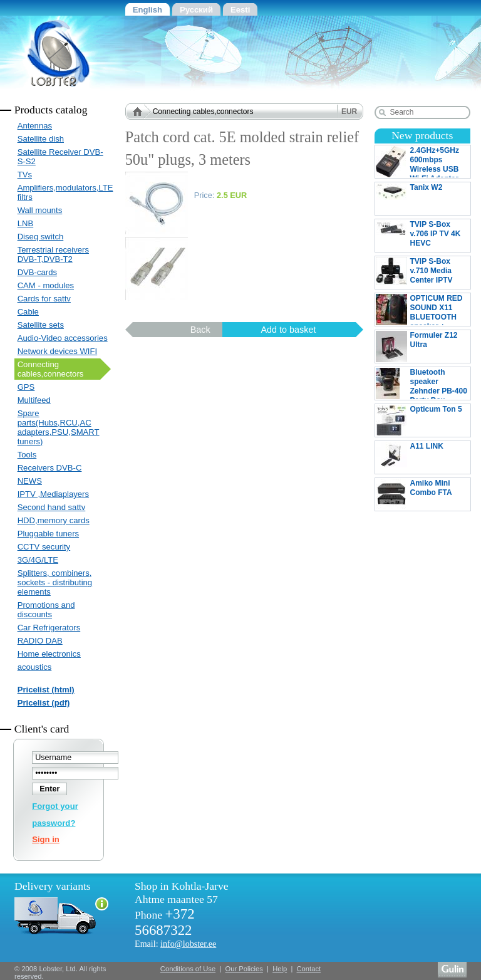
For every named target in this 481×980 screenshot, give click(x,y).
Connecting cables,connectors (51, 369)
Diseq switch (41, 237)
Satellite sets (41, 325)
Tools (27, 455)
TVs (25, 175)
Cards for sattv (44, 299)
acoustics (35, 667)
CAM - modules (46, 285)
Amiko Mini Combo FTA (423, 494)
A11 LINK (423, 457)
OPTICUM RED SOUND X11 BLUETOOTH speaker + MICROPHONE (419, 310)
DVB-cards (37, 272)
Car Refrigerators (49, 628)
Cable (28, 312)
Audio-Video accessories (63, 338)
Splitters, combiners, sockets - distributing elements (55, 582)
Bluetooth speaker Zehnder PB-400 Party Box (422, 383)
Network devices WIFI (57, 351)
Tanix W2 (423, 199)
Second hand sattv (52, 507)
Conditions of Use (188, 969)
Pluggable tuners (48, 534)
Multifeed (34, 400)
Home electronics (49, 654)
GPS (26, 387)
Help (280, 969)
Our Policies (244, 969)
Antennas (35, 126)
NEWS (30, 481)
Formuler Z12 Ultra (423, 347)
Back (200, 330)
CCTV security (44, 547)
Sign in (46, 839)
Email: (175, 944)
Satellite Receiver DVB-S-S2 (60, 157)
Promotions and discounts (46, 610)
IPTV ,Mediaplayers (53, 494)
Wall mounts (40, 210)
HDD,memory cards (54, 520)
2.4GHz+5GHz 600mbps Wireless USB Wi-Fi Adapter (417, 162)
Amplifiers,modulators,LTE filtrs (64, 192)
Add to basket (288, 330)
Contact (309, 969)
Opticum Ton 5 (423, 420)
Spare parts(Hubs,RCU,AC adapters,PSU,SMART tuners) (59, 427)
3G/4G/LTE (38, 560)
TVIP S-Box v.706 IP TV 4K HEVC (423, 236)
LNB (26, 223)
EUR (349, 112)
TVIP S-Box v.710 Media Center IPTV (414, 273)
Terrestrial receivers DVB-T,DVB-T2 (53, 254)
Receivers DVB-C (50, 468)
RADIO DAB (40, 641)
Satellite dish (41, 139)
